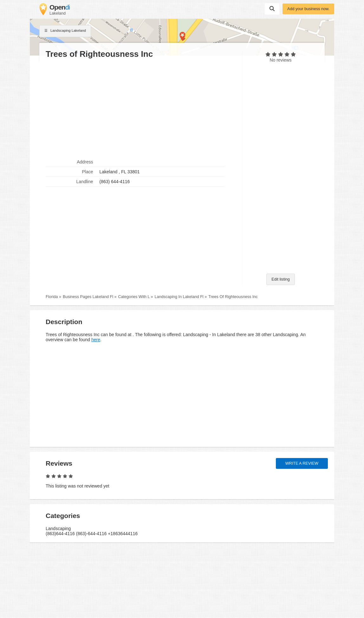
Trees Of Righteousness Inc (233, 297)
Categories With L (134, 297)
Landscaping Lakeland (65, 31)
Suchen (272, 9)
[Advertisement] (141, 108)
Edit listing (280, 279)
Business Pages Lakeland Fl (88, 297)
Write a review (302, 463)
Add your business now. (308, 9)
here (96, 340)
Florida (52, 297)
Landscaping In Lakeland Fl (179, 297)
